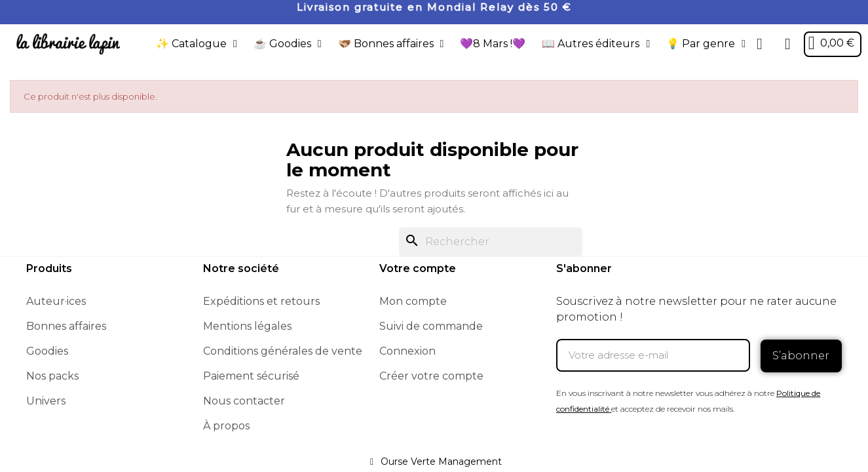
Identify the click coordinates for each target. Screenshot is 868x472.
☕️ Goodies (288, 44)
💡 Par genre (705, 44)
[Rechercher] (491, 242)
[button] (759, 44)
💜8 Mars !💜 (493, 44)
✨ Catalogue (197, 44)
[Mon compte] (787, 44)
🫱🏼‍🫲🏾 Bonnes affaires (390, 44)
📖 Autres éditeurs (596, 44)
